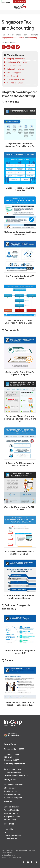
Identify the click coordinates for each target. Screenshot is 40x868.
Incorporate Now (10, 839)
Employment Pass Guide (13, 785)
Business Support (14, 73)
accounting (33, 38)
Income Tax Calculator (13, 836)
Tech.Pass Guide (10, 791)
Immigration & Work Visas (17, 62)
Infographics (9, 829)
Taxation (8, 802)
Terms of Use (6, 858)
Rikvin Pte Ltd (20, 6)
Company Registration (15, 764)
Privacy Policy (16, 858)
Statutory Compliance (15, 69)
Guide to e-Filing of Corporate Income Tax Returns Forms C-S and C (20, 419)
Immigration (10, 780)
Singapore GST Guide (12, 817)
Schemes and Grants (15, 83)
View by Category (14, 55)
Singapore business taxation (13, 38)
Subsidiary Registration (13, 772)
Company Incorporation (16, 59)
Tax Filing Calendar (11, 813)
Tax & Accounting (14, 66)
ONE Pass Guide (10, 788)
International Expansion (16, 79)
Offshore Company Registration (16, 775)
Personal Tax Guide (11, 810)
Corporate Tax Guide (12, 807)
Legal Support (12, 76)
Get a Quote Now (19, 2)
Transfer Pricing (10, 820)
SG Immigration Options (13, 798)
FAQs (6, 832)
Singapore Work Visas (12, 794)
